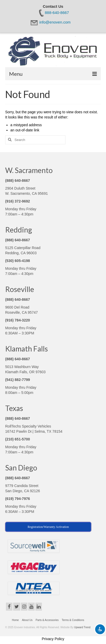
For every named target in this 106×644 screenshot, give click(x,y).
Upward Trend (82, 627)
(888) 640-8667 (18, 181)
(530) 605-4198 (18, 261)
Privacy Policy (53, 639)
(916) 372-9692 (18, 201)
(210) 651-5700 (18, 439)
